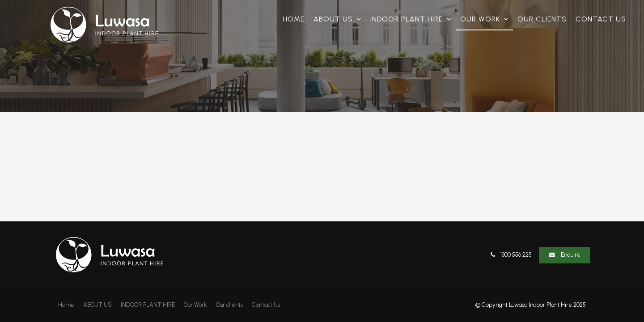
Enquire (571, 255)
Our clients (542, 19)
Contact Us (601, 19)
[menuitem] (66, 305)
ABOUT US (333, 19)
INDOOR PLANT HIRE (407, 19)
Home (294, 19)
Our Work (480, 19)
